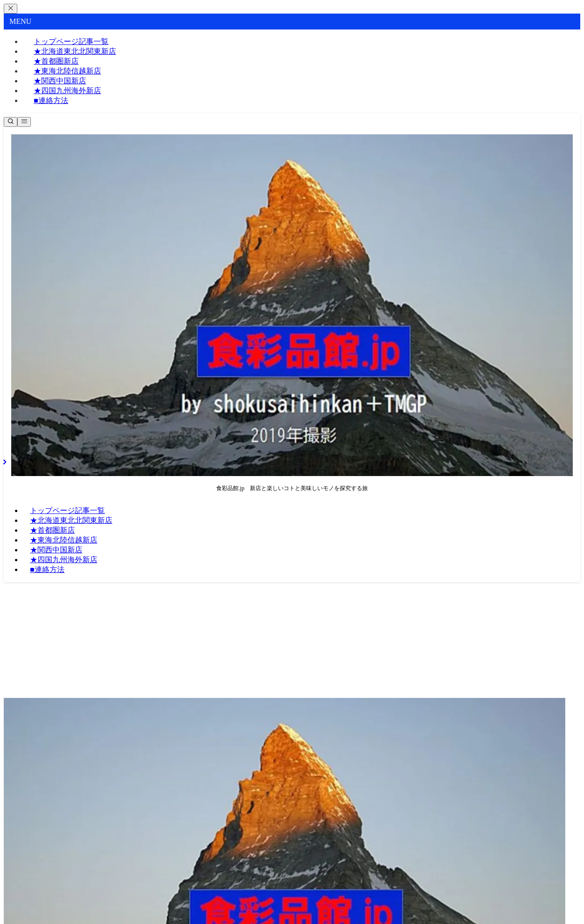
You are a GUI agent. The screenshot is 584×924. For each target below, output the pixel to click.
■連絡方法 (51, 100)
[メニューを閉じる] (11, 9)
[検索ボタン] (11, 122)
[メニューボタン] (24, 122)
